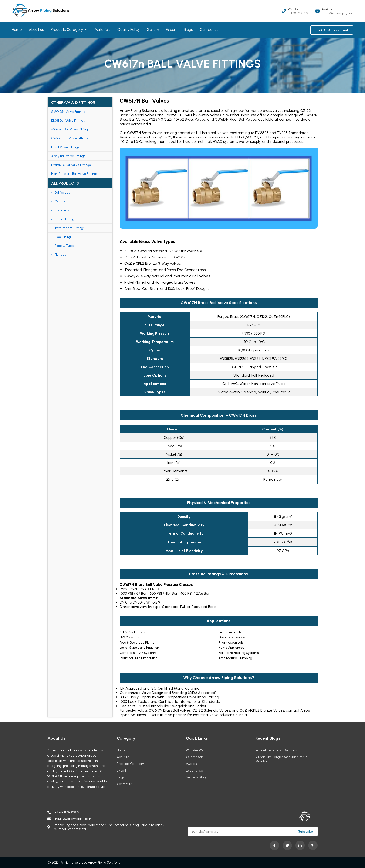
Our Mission (194, 757)
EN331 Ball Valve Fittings (68, 121)
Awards (191, 764)
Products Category (69, 29)
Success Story (196, 777)
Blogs (188, 29)
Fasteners (62, 210)
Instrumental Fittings (69, 228)
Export (171, 29)
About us (36, 29)
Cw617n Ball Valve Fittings (70, 138)
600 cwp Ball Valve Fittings (70, 129)
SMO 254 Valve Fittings (68, 112)
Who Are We (195, 750)
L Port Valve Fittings (65, 147)
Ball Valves (62, 193)
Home (17, 29)
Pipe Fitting (63, 237)
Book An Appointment (332, 30)
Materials (102, 29)
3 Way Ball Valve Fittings (68, 156)
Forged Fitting (64, 219)
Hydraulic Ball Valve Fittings (71, 165)
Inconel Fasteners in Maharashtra (279, 750)
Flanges (60, 255)
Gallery (153, 29)
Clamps (60, 201)
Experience (194, 770)
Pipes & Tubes (65, 246)
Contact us (209, 29)
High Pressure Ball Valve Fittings (74, 174)
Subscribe (306, 831)
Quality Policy (128, 29)
